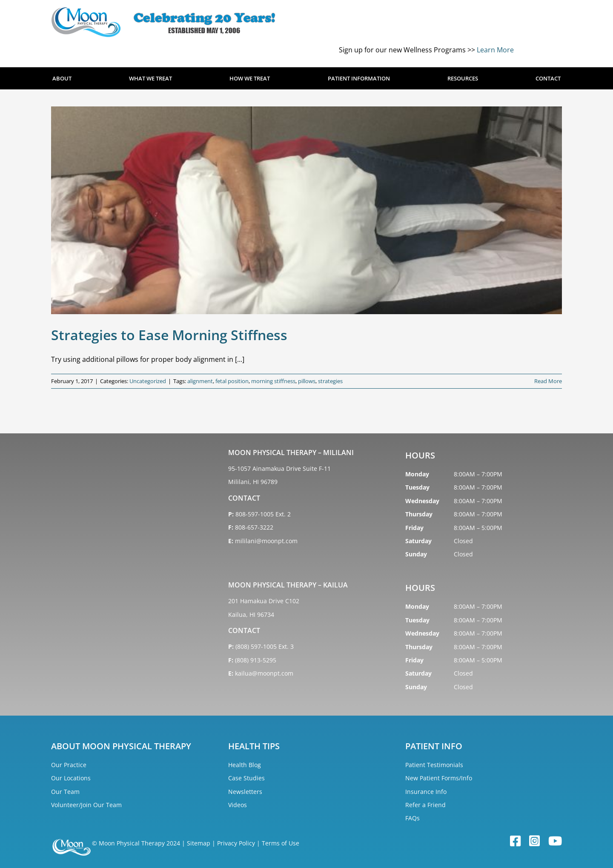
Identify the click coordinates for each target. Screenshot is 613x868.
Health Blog (245, 765)
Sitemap (199, 843)
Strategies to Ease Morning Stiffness (169, 335)
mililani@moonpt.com (266, 541)
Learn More (495, 50)
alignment (200, 381)
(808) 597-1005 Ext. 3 (265, 646)
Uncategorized (148, 381)
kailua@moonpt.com (264, 673)
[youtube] (555, 841)
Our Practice (69, 765)
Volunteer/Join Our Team (86, 805)
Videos (238, 805)
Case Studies (246, 778)
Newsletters (245, 792)
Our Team (65, 792)
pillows (307, 381)
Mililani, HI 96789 (253, 482)
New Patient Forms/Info (439, 778)
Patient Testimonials (434, 765)
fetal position (232, 381)
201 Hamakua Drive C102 (264, 601)
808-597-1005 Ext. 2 (263, 514)
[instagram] (534, 841)
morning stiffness (273, 381)
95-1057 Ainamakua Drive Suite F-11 (279, 468)
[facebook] (515, 841)
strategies (330, 381)
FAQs (412, 818)
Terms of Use (281, 843)
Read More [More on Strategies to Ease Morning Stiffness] (548, 381)
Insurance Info (426, 792)
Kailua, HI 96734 (251, 614)
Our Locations (71, 778)
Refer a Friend (425, 805)
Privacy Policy (236, 843)
